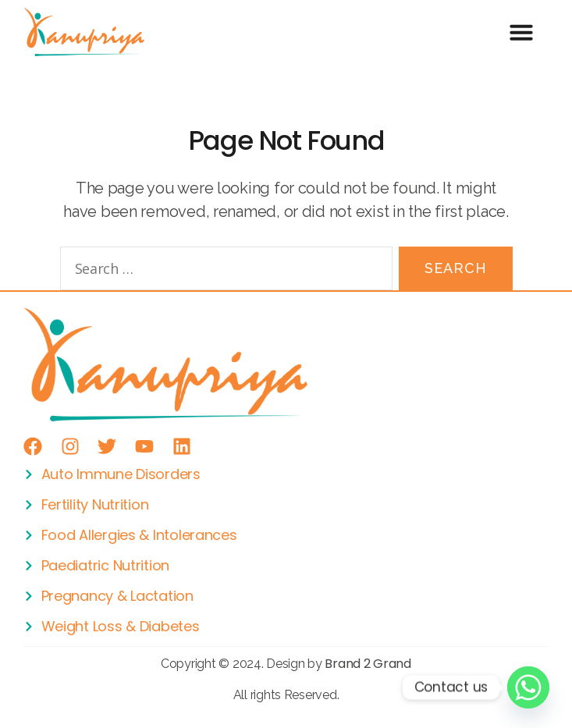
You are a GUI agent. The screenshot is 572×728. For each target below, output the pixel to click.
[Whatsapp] (528, 687)
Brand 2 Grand (368, 664)
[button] (522, 32)
